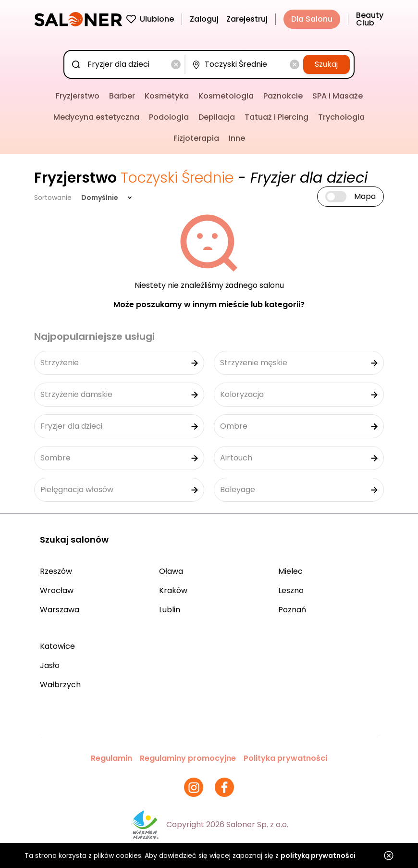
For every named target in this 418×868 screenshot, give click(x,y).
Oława (171, 571)
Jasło (50, 665)
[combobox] (126, 64)
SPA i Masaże (338, 96)
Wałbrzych (60, 685)
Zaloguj (204, 19)
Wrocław (57, 590)
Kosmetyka (167, 96)
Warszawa (60, 610)
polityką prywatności (318, 856)
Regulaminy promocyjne (188, 758)
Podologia (169, 117)
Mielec (290, 571)
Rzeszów (56, 571)
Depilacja (217, 117)
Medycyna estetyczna (96, 117)
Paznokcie (283, 96)
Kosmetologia (226, 96)
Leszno (291, 590)
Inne (237, 138)
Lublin (170, 610)
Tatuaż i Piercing (277, 117)
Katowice (57, 646)
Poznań (292, 610)
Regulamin (111, 758)
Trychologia (341, 117)
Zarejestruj (247, 19)
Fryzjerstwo (78, 96)
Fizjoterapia (196, 138)
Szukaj (326, 64)
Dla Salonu (312, 19)
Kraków (173, 590)
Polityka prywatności (285, 758)
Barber (122, 96)
